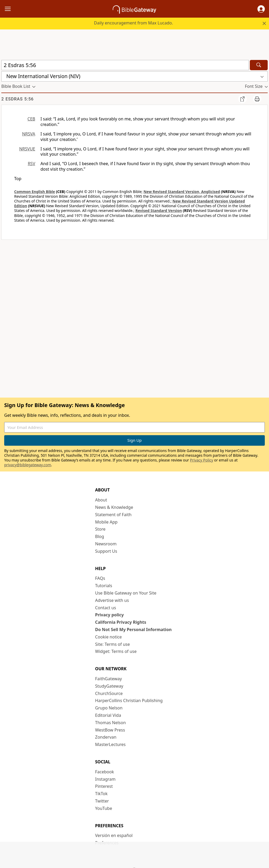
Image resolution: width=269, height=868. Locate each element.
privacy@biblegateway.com (28, 465)
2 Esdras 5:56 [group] (17, 99)
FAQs (100, 578)
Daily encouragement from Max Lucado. (134, 23)
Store (100, 529)
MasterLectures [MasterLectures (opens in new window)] (110, 744)
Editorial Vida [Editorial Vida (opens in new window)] (108, 715)
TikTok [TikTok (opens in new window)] (101, 794)
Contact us (106, 608)
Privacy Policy (201, 460)
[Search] (259, 65)
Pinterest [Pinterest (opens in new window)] (104, 786)
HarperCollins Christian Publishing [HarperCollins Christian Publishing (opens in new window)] (129, 701)
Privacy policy (109, 615)
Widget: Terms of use (116, 651)
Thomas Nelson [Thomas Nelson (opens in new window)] (110, 723)
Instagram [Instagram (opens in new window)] (105, 779)
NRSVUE (27, 149)
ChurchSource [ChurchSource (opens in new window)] (109, 693)
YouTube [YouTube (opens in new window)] (104, 808)
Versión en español (114, 835)
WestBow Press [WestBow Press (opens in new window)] (110, 730)
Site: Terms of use (112, 644)
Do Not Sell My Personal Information (133, 630)
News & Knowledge (114, 507)
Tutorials (104, 586)
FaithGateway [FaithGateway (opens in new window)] (108, 679)
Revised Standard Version (159, 210)
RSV (32, 164)
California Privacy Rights (121, 622)
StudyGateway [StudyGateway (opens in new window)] (109, 686)
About (101, 500)
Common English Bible (35, 192)
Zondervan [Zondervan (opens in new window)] (106, 737)
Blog (100, 536)
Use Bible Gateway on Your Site (126, 593)
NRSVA (29, 134)
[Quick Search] (125, 65)
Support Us (106, 551)
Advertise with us (112, 600)
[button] (261, 9)
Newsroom (106, 544)
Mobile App (106, 522)
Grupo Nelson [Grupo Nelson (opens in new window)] (109, 708)
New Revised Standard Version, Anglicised (182, 192)
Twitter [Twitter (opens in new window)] (102, 801)
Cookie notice (108, 637)
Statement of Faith (113, 515)
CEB (31, 119)
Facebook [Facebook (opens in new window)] (105, 772)
